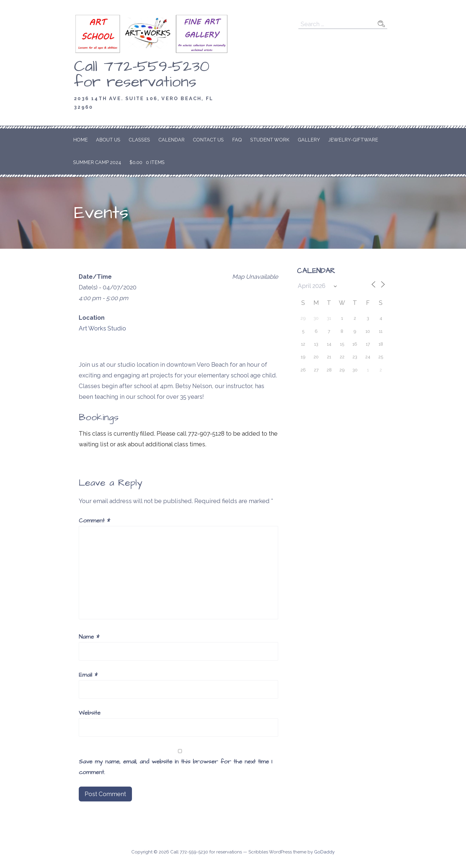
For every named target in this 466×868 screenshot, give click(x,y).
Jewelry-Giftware (353, 140)
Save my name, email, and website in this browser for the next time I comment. (175, 767)
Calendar (171, 140)
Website (90, 713)
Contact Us (208, 140)
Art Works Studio (102, 328)
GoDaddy (324, 852)
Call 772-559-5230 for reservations (142, 74)
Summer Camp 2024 (97, 162)
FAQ (237, 140)
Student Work (270, 140)
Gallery (309, 140)
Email (88, 675)
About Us (108, 140)
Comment (95, 521)
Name (89, 637)
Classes (139, 140)
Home (80, 140)
